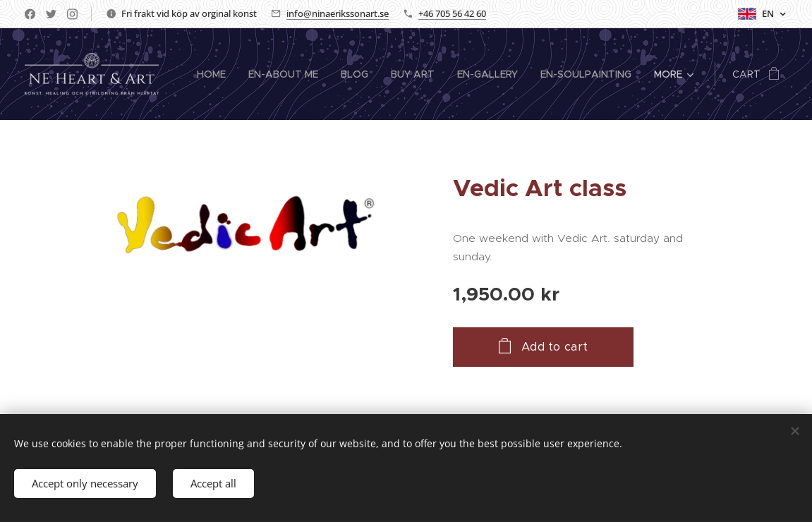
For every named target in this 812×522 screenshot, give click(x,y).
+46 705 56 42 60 (452, 13)
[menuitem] (215, 74)
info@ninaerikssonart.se (338, 13)
